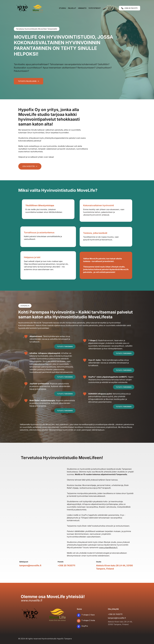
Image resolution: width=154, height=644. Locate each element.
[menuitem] (63, 8)
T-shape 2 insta (88, 620)
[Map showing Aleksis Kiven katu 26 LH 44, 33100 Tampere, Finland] (40, 507)
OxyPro (85, 626)
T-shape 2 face (88, 615)
